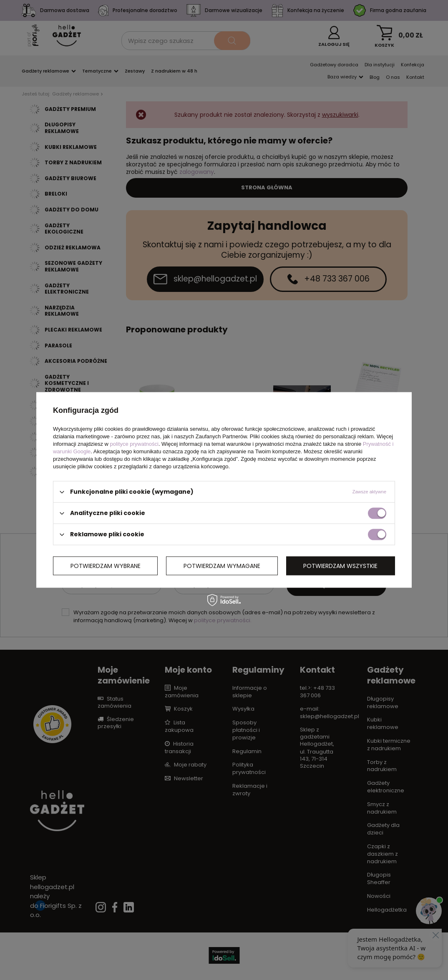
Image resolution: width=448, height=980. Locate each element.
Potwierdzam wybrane (106, 566)
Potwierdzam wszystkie (340, 566)
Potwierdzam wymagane (222, 566)
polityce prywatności (134, 444)
